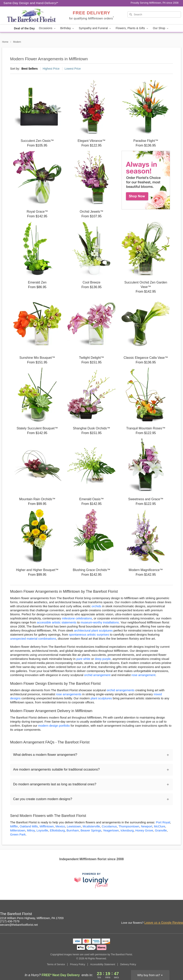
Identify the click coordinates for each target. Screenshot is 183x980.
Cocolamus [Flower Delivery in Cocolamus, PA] (109, 826)
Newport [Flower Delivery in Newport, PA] (147, 826)
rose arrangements (69, 694)
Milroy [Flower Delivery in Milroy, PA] (31, 830)
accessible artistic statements (57, 622)
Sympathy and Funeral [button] (95, 28)
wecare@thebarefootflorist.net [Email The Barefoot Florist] (19, 925)
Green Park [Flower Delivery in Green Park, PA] (18, 834)
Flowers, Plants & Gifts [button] (132, 28)
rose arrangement (143, 675)
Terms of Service (56, 964)
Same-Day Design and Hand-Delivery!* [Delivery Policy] (31, 3)
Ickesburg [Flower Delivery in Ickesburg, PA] (127, 830)
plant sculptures (101, 698)
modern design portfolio (54, 726)
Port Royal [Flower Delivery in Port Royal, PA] (163, 822)
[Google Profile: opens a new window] (180, 914)
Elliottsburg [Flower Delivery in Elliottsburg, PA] (57, 830)
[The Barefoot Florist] (31, 16)
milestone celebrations (77, 618)
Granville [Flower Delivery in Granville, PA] (161, 830)
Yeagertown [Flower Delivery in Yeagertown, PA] (111, 830)
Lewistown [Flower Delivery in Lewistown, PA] (74, 826)
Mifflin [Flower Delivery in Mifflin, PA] (14, 826)
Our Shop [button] (161, 28)
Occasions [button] (48, 28)
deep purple (103, 659)
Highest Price (51, 69)
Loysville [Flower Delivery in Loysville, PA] (42, 830)
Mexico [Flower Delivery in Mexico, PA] (60, 826)
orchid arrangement (97, 675)
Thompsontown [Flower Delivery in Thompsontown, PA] (129, 826)
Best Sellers (30, 69)
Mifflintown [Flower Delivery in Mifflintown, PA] (47, 826)
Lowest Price (73, 69)
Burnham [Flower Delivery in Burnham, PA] (73, 830)
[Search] (154, 14)
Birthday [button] (68, 28)
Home (5, 42)
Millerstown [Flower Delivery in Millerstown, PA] (18, 830)
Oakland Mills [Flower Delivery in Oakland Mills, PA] (29, 826)
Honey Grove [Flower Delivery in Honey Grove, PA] (144, 830)
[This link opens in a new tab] (92, 881)
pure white (83, 659)
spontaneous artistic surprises (89, 634)
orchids (96, 606)
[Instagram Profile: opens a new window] (162, 914)
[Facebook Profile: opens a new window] (171, 914)
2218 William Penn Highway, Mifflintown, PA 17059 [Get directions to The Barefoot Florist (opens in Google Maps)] (32, 918)
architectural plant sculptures (93, 630)
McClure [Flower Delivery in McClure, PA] (160, 826)
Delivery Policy (128, 964)
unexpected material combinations (33, 639)
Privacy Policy (78, 964)
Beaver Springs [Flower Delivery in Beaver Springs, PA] (91, 830)
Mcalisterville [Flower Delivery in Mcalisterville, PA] (91, 826)
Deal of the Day (24, 28)
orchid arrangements (121, 690)
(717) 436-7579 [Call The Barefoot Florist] (10, 921)
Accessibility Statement (103, 964)
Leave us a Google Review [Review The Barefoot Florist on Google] (164, 923)
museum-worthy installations (100, 622)
